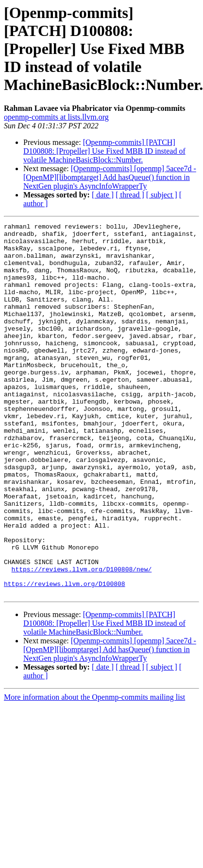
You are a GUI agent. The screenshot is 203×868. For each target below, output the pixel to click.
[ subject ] (162, 195)
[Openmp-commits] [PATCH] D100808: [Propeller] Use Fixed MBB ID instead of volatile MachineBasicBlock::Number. (104, 151)
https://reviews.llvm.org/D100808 (65, 656)
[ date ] (103, 195)
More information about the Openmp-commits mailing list (94, 771)
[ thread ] (130, 195)
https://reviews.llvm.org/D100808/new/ (82, 639)
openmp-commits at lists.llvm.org (56, 117)
